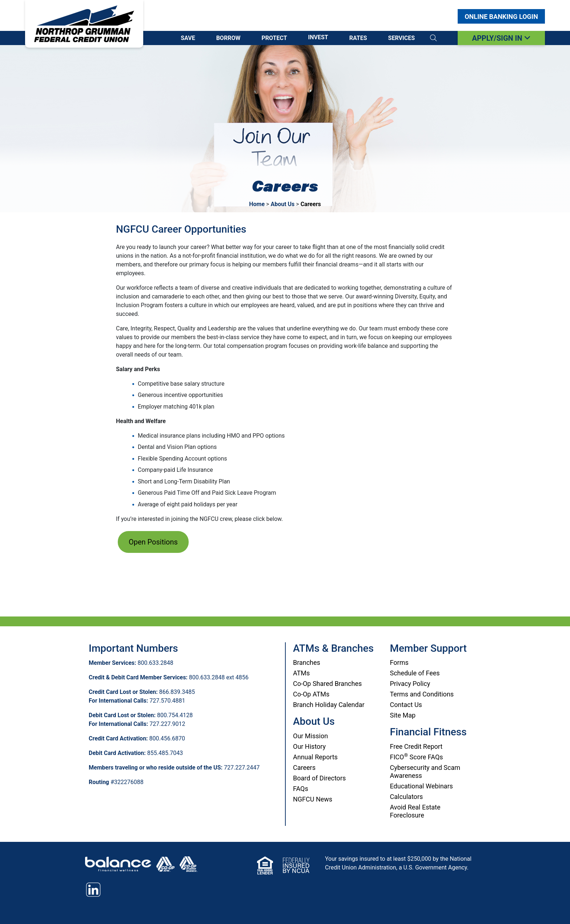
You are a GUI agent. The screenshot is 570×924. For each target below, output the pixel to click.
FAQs (301, 789)
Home (257, 204)
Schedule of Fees (415, 673)
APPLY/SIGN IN (501, 38)
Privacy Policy (410, 684)
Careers (304, 768)
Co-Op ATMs (311, 694)
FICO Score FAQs (417, 757)
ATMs (301, 673)
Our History (309, 746)
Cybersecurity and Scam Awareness (425, 772)
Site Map (403, 715)
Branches (307, 662)
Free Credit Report (416, 746)
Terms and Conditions (422, 694)
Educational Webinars (422, 786)
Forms (399, 662)
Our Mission (310, 736)
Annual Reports (315, 757)
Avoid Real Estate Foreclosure (415, 811)
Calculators (407, 797)
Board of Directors (319, 778)
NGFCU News (313, 799)
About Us (282, 204)
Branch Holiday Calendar (329, 705)
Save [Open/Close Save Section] (188, 38)
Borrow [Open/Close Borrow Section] (228, 38)
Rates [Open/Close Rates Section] (358, 38)
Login (501, 17)
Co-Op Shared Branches (327, 684)
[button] (433, 38)
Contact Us (406, 705)
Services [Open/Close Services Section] (402, 38)
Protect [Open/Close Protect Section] (274, 38)
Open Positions (153, 542)
